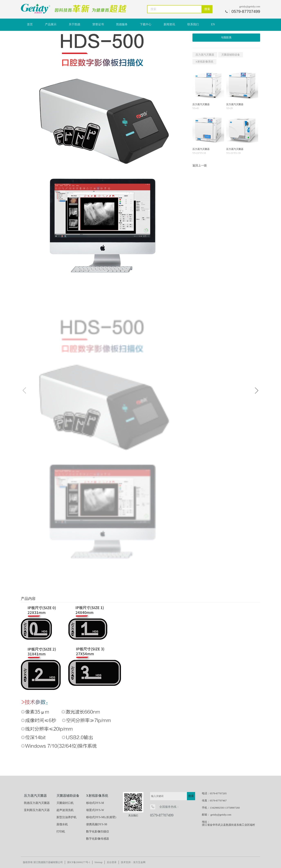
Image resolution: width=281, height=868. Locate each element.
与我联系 (226, 37)
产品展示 (51, 24)
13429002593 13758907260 (225, 808)
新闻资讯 (169, 24)
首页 (30, 24)
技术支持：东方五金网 (133, 862)
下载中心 (146, 24)
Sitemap (98, 862)
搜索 (207, 9)
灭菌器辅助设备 (231, 55)
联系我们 (193, 24)
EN (213, 24)
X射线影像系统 (204, 62)
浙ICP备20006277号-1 (79, 862)
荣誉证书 (98, 24)
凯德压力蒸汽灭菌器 (37, 803)
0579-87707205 (218, 793)
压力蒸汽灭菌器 (205, 55)
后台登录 (112, 862)
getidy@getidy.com (250, 6)
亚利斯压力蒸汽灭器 (37, 810)
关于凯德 (74, 24)
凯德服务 (122, 24)
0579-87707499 (162, 815)
